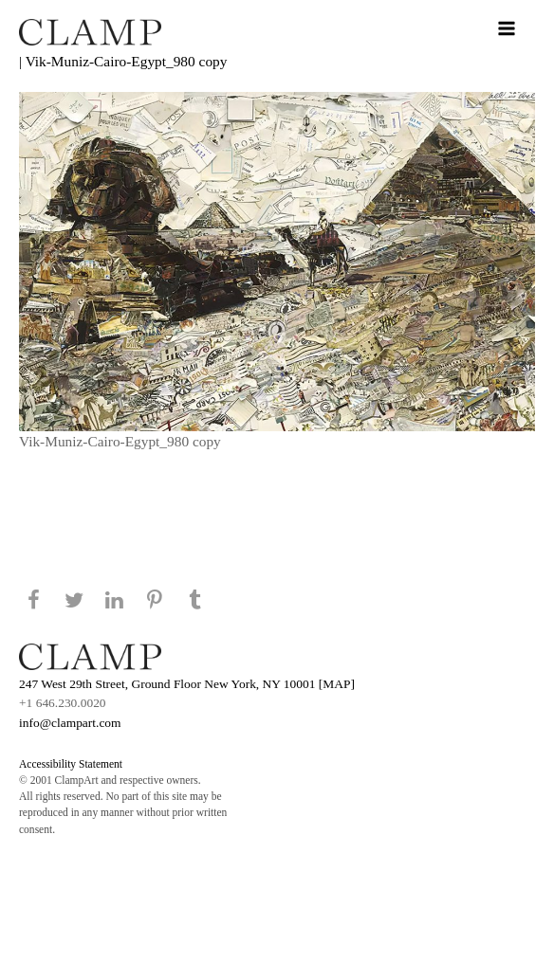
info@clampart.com (70, 723)
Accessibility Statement (71, 764)
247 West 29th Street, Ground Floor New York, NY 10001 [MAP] (187, 684)
